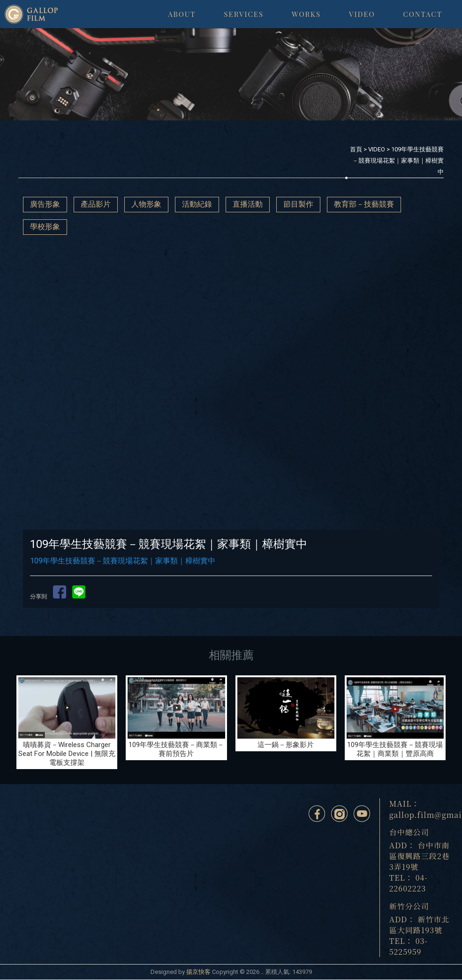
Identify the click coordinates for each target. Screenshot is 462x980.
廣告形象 (45, 204)
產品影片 (96, 204)
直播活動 (248, 204)
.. (262, 972)
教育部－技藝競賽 (364, 204)
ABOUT (182, 14)
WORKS (306, 14)
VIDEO (362, 14)
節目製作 (298, 204)
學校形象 (45, 227)
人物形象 (146, 204)
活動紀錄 (197, 204)
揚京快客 (198, 972)
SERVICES (244, 14)
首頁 (356, 149)
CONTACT (423, 14)
